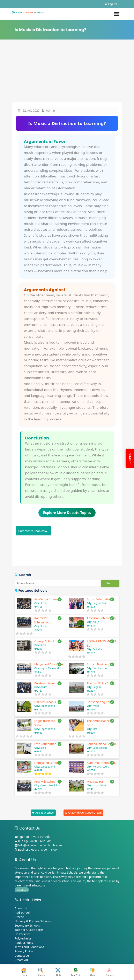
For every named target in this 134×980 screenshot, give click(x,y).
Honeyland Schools (47, 763)
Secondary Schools (27, 925)
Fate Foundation (45, 744)
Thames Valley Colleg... (102, 683)
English (112, 4)
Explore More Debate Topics (67, 513)
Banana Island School (101, 744)
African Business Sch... (102, 664)
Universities (23, 934)
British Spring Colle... (101, 702)
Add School (22, 913)
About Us (21, 908)
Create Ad (21, 960)
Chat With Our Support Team (85, 813)
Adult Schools (24, 943)
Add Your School (45, 813)
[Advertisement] (67, 71)
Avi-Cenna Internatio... (49, 599)
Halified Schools (45, 702)
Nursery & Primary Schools (33, 921)
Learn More (22, 890)
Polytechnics (23, 938)
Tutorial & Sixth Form (29, 930)
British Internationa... (101, 599)
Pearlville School (45, 782)
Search (110, 583)
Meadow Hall (95, 782)
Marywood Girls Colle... (50, 664)
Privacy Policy (24, 951)
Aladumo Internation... (102, 763)
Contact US (22, 956)
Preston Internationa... (50, 683)
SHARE (130, 458)
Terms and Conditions (29, 947)
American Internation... (102, 618)
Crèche (19, 917)
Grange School (44, 641)
